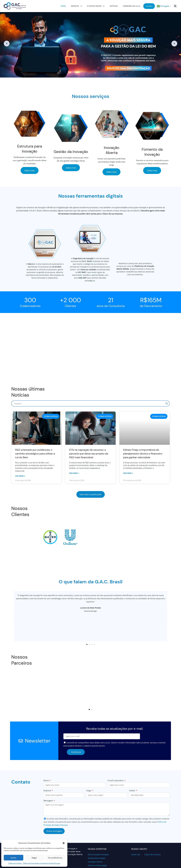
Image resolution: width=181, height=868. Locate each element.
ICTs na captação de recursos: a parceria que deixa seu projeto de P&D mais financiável (89, 438)
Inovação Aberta (95, 846)
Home (63, 6)
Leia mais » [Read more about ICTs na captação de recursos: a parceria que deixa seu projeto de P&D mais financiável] (74, 458)
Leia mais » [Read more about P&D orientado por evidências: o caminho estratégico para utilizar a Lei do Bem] (20, 460)
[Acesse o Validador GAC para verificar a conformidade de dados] (138, 855)
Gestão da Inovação (97, 843)
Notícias (114, 6)
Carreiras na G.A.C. (132, 6)
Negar (34, 858)
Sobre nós (136, 839)
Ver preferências (55, 858)
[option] (90, 44)
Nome (46, 765)
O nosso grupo (96, 6)
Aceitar (14, 858)
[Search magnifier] (167, 388)
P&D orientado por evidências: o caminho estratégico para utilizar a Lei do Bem (35, 438)
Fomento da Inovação (97, 850)
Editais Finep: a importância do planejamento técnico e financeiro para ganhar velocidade (143, 438)
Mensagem (48, 785)
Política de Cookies (15, 863)
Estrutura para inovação (98, 839)
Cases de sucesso (153, 839)
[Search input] (89, 388)
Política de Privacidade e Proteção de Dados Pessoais (41, 863)
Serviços (76, 6)
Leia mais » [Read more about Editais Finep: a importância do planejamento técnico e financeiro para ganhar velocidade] (128, 458)
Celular (132, 775)
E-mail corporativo (116, 765)
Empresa (48, 775)
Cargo (89, 775)
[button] (64, 843)
